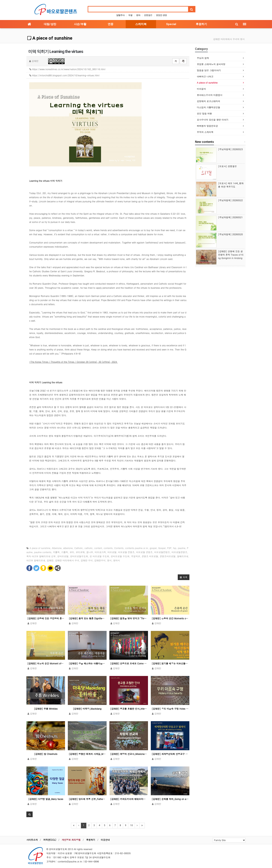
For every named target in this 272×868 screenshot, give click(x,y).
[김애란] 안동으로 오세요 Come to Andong (129, 663)
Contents (119, 548)
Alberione (57, 548)
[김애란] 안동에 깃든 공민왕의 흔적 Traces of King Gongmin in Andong (46, 618)
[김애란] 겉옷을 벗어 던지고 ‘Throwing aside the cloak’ (129, 618)
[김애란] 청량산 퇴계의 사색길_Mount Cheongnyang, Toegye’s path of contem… (87, 754)
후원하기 (201, 24)
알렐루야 (120, 15)
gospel (153, 548)
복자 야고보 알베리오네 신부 (41, 556)
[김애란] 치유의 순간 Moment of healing (46, 663)
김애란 (50, 560)
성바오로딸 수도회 (120, 556)
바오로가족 (100, 552)
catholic (89, 548)
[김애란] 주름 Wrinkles (46, 709)
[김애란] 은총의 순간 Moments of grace (170, 618)
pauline (182, 548)
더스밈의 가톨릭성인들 (208, 107)
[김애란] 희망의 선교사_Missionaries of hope (129, 754)
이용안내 (105, 840)
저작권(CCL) (50, 840)
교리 (72, 552)
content (98, 548)
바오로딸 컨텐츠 (126, 552)
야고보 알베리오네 (36, 560)
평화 (138, 15)
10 (132, 825)
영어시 (117, 560)
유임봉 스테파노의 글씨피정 (211, 64)
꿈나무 (90, 552)
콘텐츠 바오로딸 (150, 556)
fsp (175, 548)
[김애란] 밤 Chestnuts (46, 754)
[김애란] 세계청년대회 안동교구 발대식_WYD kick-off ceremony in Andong (170, 754)
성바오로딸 (63, 556)
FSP (169, 548)
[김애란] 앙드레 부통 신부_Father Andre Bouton (87, 799)
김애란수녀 (100, 560)
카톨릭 (56, 552)
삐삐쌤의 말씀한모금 (207, 126)
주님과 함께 (203, 58)
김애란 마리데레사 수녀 (67, 560)
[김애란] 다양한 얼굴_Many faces (46, 799)
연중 (111, 24)
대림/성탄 (50, 24)
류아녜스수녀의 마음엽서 (210, 95)
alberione (68, 548)
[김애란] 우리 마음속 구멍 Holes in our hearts (170, 709)
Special (171, 24)
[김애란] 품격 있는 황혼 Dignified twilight (87, 618)
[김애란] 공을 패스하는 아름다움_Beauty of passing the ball (87, 663)
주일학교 (136, 556)
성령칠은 (148, 15)
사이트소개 (32, 840)
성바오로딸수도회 (79, 556)
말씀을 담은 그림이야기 (209, 70)
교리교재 (80, 552)
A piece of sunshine (50, 38)
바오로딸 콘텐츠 (144, 552)
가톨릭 (65, 552)
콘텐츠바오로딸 (168, 556)
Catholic (79, 548)
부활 (130, 15)
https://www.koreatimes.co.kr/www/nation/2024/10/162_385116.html (67, 69)
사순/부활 (80, 24)
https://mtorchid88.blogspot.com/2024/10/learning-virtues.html (64, 75)
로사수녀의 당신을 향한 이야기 (213, 120)
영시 (109, 560)
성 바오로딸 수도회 (99, 556)
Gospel (162, 548)
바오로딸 (112, 552)
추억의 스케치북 (205, 132)
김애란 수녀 (87, 560)
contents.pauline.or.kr (137, 548)
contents (108, 548)
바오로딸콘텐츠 (179, 552)
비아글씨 (201, 89)
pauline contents (43, 552)
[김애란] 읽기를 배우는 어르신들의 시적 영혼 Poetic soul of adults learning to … (170, 663)
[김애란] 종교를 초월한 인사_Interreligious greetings (129, 709)
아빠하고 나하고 (205, 76)
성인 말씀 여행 (204, 113)
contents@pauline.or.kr (70, 861)
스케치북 (141, 24)
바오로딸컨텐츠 (162, 552)
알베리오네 (183, 556)
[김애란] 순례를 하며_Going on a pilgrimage (170, 799)
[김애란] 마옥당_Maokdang (87, 709)
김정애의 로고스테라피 (208, 101)
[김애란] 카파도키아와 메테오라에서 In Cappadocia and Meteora (129, 799)
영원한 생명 (161, 15)
